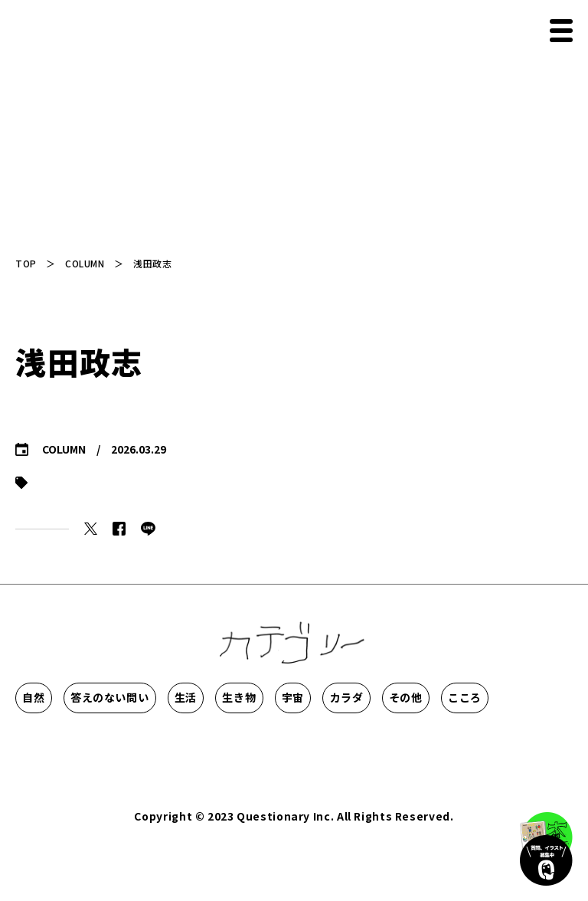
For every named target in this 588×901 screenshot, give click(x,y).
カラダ (60, 743)
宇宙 (498, 697)
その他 (160, 743)
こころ (260, 743)
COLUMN (85, 263)
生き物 (397, 697)
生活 (297, 697)
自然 (59, 697)
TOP (26, 263)
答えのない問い (178, 697)
